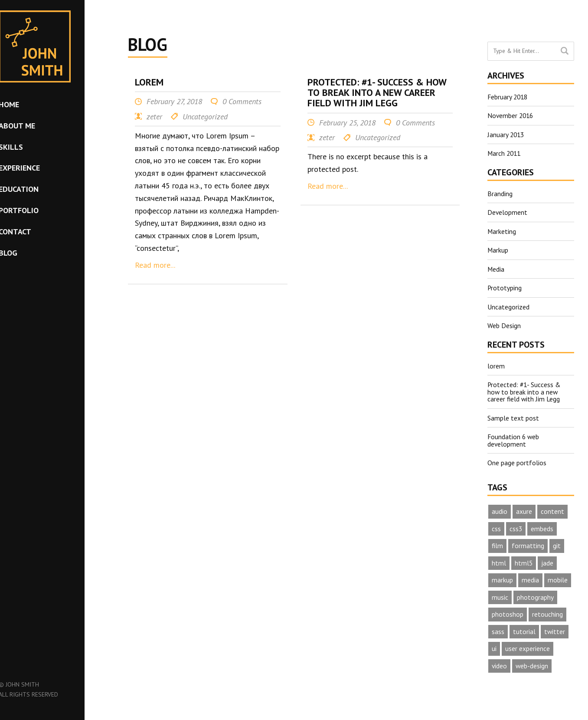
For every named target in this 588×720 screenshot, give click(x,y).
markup (502, 577)
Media (496, 267)
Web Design (504, 323)
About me (32, 126)
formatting (528, 542)
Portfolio (34, 210)
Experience (34, 168)
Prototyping (505, 286)
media (530, 577)
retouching (547, 612)
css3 (516, 525)
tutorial (524, 629)
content (552, 507)
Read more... (155, 265)
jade (548, 559)
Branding (500, 193)
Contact (30, 232)
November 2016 (511, 115)
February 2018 (508, 97)
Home (24, 104)
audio (500, 507)
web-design (532, 664)
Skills (26, 147)
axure (524, 507)
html (499, 559)
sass (498, 629)
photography (535, 594)
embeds (542, 525)
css (496, 525)
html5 (524, 559)
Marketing (502, 230)
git (557, 542)
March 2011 (505, 153)
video (500, 664)
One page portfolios (517, 459)
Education (34, 189)
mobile (558, 577)
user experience (528, 646)
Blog (23, 253)
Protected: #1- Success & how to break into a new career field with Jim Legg (525, 389)
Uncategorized (508, 305)
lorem (496, 363)
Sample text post (513, 414)
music (500, 594)
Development (508, 211)
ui (494, 646)
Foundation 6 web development (514, 437)
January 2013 (506, 134)
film (498, 542)
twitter (555, 629)
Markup (498, 249)
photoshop (508, 612)
